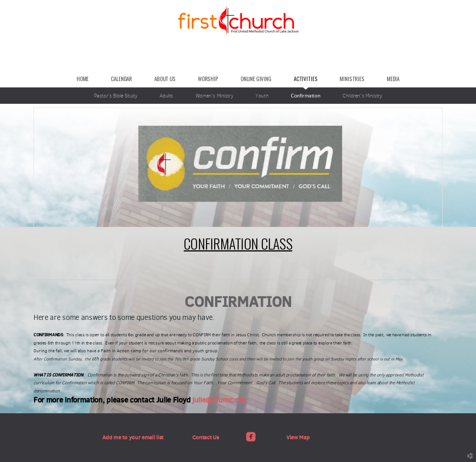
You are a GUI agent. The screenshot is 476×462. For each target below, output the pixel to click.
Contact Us (206, 437)
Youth (262, 96)
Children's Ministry (362, 96)
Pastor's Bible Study (116, 96)
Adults (166, 96)
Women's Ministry (214, 96)
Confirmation (305, 96)
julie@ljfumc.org (219, 400)
